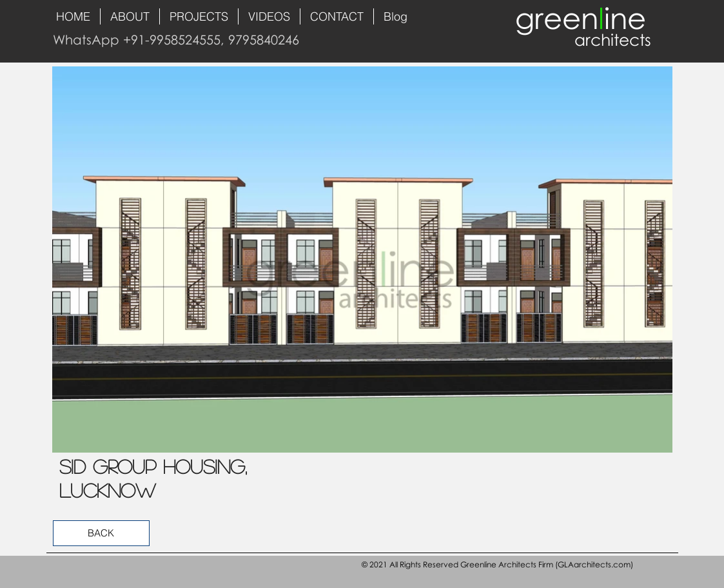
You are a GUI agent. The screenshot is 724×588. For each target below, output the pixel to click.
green (557, 18)
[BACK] (101, 533)
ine (625, 18)
